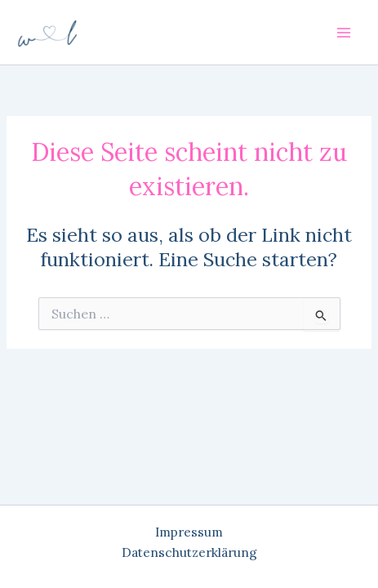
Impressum (189, 532)
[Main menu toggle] (344, 32)
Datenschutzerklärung (189, 552)
